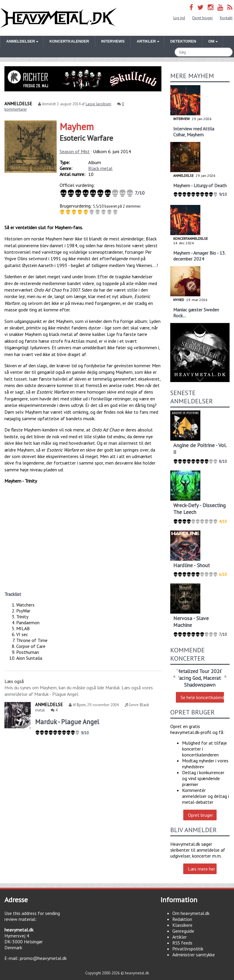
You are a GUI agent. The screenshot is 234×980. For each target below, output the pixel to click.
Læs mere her (202, 869)
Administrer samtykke (194, 955)
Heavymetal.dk (59, 18)
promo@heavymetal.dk (43, 958)
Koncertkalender (69, 41)
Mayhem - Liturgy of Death (200, 185)
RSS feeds (182, 943)
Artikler (180, 937)
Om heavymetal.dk (191, 913)
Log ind (179, 18)
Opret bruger (202, 18)
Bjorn (81, 705)
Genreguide (183, 931)
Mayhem (77, 127)
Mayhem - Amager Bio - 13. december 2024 (199, 256)
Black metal (100, 168)
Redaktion (182, 919)
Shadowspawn (200, 685)
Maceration (215, 678)
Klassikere (182, 925)
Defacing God (186, 678)
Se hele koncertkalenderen (202, 697)
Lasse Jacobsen (98, 104)
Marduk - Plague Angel (67, 722)
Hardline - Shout (192, 565)
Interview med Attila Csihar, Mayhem (194, 132)
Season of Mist (75, 151)
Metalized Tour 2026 (199, 671)
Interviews (113, 41)
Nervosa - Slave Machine (191, 622)
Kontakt (226, 18)
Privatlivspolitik (188, 949)
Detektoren (183, 41)
